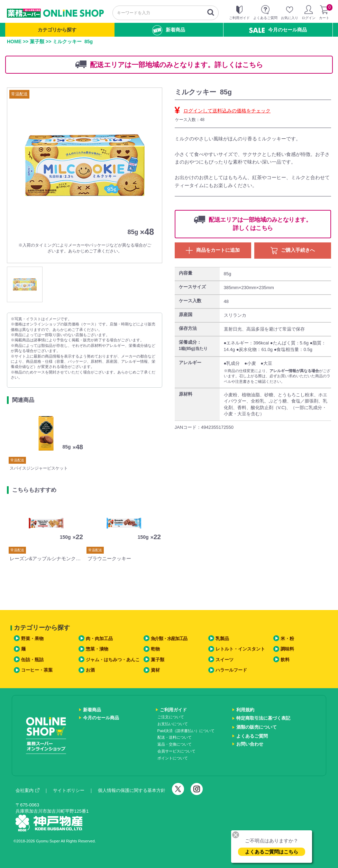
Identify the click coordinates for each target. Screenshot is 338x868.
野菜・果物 (32, 639)
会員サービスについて (176, 751)
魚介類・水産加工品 (169, 639)
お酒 (90, 670)
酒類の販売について (257, 727)
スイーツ (225, 660)
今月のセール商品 (278, 30)
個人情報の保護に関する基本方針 (132, 790)
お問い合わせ (250, 744)
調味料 (287, 649)
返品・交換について (175, 744)
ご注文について (171, 717)
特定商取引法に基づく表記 (263, 718)
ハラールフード (231, 670)
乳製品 (222, 639)
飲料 (285, 660)
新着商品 (169, 30)
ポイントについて (173, 758)
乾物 (155, 649)
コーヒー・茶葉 (37, 670)
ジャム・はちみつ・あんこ (113, 660)
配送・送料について (175, 737)
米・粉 (287, 639)
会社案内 (28, 790)
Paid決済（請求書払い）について (186, 731)
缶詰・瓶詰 (32, 660)
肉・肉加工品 (99, 639)
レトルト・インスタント (240, 649)
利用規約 (245, 710)
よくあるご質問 (252, 736)
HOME (14, 41)
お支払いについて (173, 724)
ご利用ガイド (173, 710)
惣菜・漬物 (97, 649)
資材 (155, 670)
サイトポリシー (69, 790)
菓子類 (37, 41)
